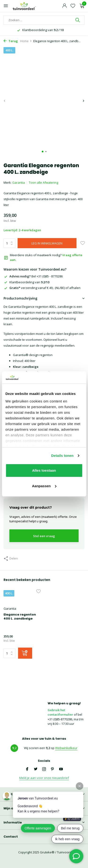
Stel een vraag (44, 536)
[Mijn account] (64, 6)
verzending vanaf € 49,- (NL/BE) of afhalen (42, 288)
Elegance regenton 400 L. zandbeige (20, 617)
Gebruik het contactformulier (60, 712)
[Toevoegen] (25, 653)
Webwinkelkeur (66, 748)
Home (26, 41)
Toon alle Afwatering (44, 183)
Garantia (19, 183)
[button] (43, 152)
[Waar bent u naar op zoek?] (44, 20)
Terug (11, 41)
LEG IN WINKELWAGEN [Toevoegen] (47, 243)
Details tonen (62, 456)
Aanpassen (44, 486)
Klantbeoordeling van (26, 282)
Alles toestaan (44, 470)
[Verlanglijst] (73, 6)
